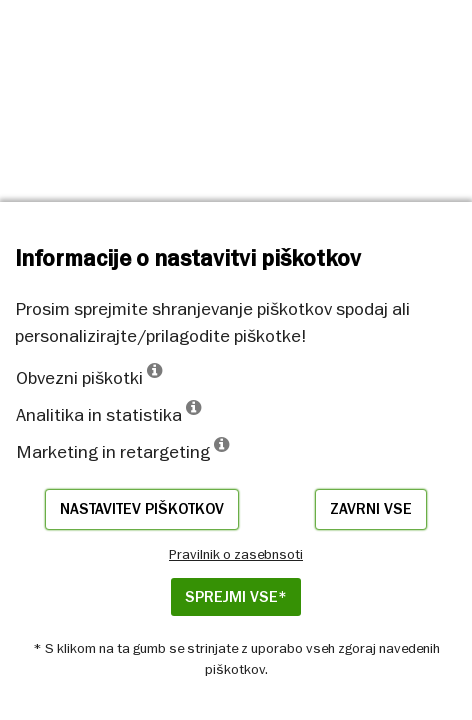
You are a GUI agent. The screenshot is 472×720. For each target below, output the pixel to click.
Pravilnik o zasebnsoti (236, 554)
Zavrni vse (371, 509)
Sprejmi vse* (236, 597)
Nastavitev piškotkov (142, 509)
